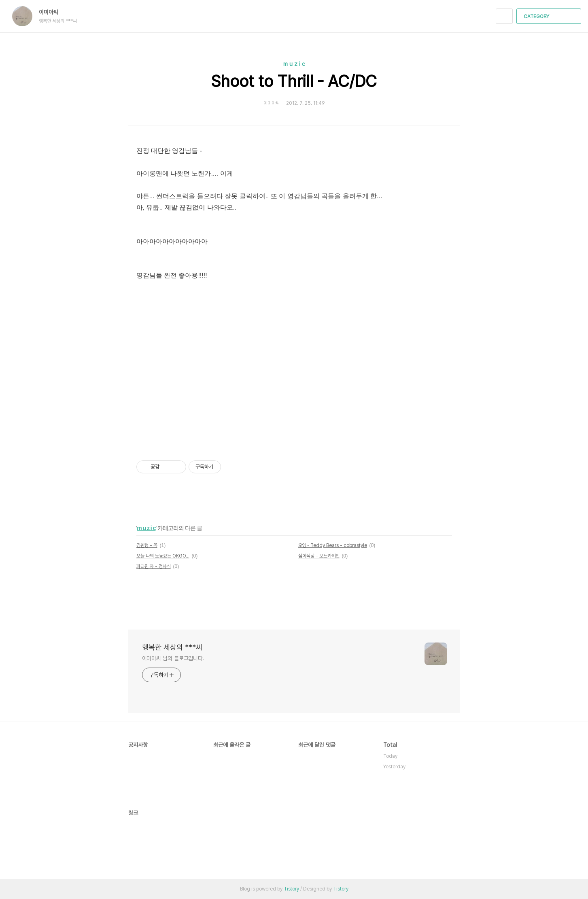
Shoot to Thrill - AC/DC (294, 81)
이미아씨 (53, 12)
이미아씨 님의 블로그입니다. (173, 658)
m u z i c (294, 64)
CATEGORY (550, 17)
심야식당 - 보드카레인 (319, 556)
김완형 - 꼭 (147, 545)
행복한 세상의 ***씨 (172, 647)
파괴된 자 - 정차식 (154, 566)
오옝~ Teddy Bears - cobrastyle (333, 545)
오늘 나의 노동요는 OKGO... (163, 556)
